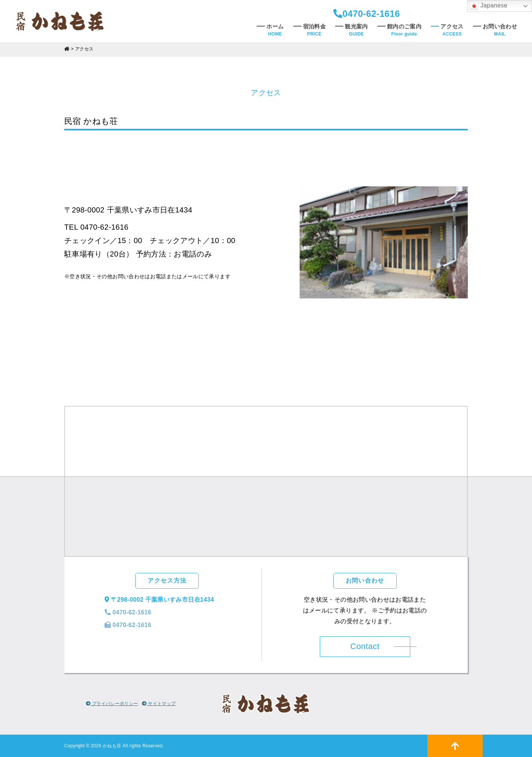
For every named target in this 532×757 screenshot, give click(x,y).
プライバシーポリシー (112, 704)
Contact (365, 646)
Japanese (488, 6)
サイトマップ (159, 704)
